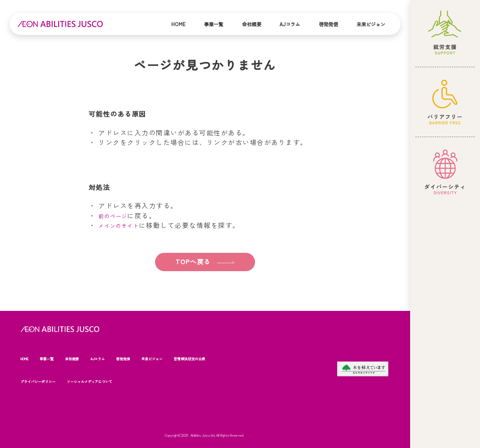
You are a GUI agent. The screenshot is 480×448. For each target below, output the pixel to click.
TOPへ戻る (191, 261)
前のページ (116, 215)
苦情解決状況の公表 (217, 358)
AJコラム (290, 24)
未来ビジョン (371, 24)
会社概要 (252, 24)
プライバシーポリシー (42, 381)
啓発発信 (328, 24)
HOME (26, 358)
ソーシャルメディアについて (104, 381)
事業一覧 (214, 24)
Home (178, 24)
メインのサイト (124, 225)
